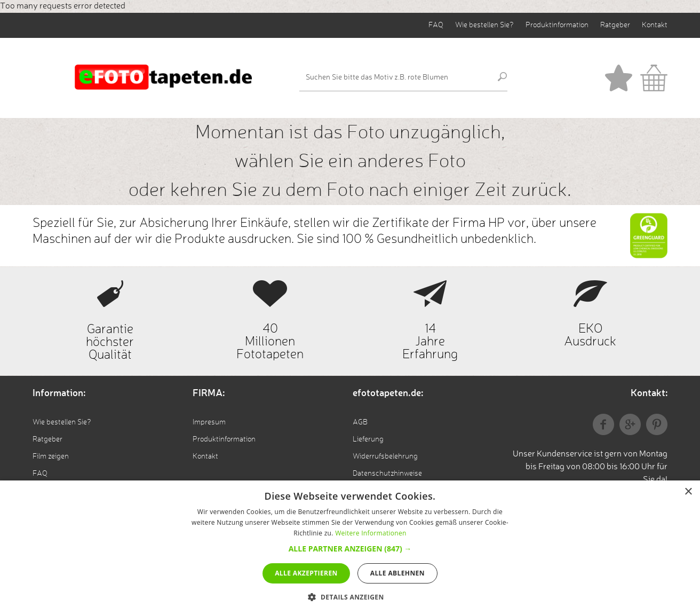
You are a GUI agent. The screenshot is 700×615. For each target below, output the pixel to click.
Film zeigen (51, 456)
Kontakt (655, 25)
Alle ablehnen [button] (397, 573)
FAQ (436, 25)
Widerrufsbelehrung (385, 456)
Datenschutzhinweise (387, 474)
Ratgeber (615, 25)
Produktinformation (557, 25)
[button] (350, 549)
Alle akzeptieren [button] (306, 573)
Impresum (209, 422)
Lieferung (368, 439)
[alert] (350, 548)
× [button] (688, 492)
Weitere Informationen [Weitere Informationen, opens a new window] (371, 533)
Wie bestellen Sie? (484, 25)
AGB (360, 422)
